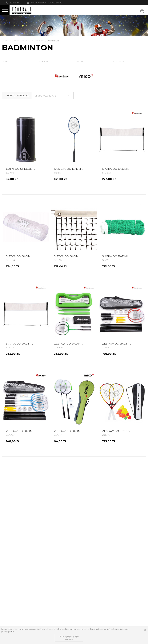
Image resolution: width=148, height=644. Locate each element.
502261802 (16, 3)
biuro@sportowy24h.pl (47, 3)
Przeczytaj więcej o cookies (69, 638)
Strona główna (11, 41)
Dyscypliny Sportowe (33, 41)
